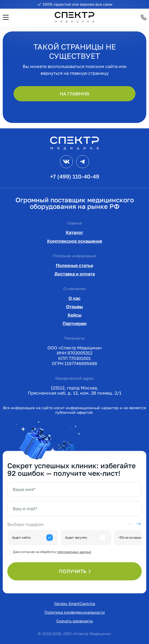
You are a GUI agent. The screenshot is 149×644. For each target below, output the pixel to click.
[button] (6, 17)
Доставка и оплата (75, 274)
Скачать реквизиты (75, 621)
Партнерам (75, 323)
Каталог (75, 232)
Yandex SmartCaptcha (74, 604)
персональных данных (74, 552)
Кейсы (75, 315)
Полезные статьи (74, 265)
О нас (74, 298)
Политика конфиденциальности (75, 612)
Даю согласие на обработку (52, 552)
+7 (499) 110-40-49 (75, 176)
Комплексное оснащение (75, 241)
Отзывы (74, 307)
